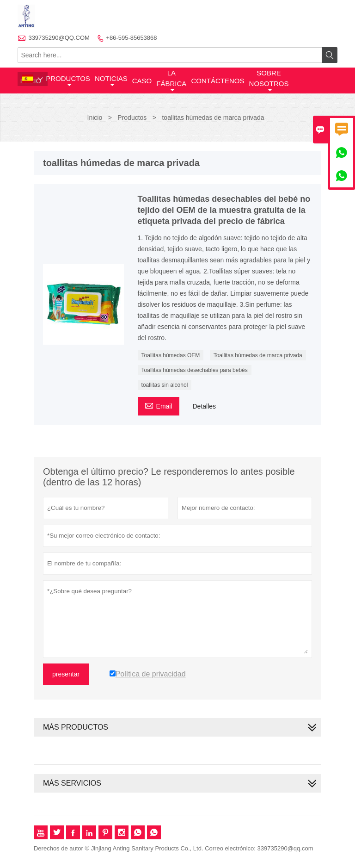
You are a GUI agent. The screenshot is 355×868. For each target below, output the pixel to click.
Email (159, 405)
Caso (142, 81)
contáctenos (217, 81)
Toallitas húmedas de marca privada (258, 355)
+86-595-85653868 (131, 38)
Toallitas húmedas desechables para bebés (195, 370)
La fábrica (171, 81)
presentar (66, 674)
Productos (68, 81)
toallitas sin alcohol (165, 385)
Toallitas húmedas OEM (171, 355)
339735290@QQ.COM (59, 38)
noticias (111, 81)
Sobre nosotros (269, 81)
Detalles (204, 406)
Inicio (95, 118)
